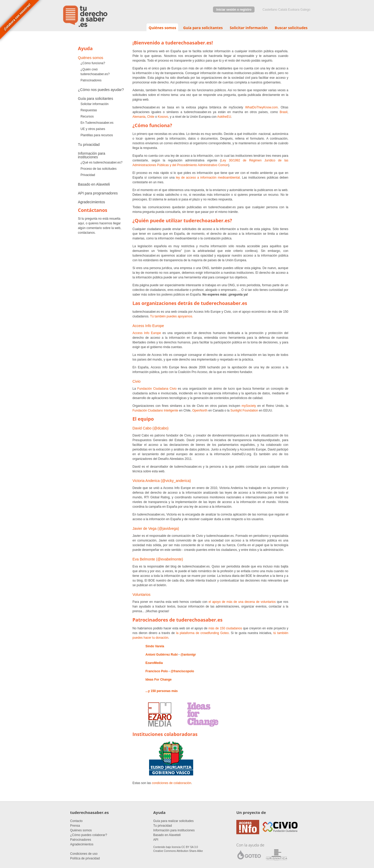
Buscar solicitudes (291, 28)
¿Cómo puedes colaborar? (89, 835)
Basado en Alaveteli (94, 184)
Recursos (87, 116)
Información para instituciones (92, 155)
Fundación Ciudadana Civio (157, 389)
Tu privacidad (89, 145)
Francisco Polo (157, 671)
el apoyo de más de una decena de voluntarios (242, 602)
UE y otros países (93, 129)
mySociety (249, 406)
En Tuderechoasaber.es (97, 123)
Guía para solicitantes (203, 28)
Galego (305, 10)
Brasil (284, 112)
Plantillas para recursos (97, 135)
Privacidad (88, 175)
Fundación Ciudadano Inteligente (155, 410)
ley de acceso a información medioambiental (208, 178)
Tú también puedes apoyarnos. (172, 316)
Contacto (76, 821)
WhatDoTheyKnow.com (261, 107)
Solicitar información (249, 28)
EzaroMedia (154, 663)
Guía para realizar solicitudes (173, 821)
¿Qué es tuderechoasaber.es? (101, 162)
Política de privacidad (85, 858)
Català (283, 10)
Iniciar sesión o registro (234, 10)
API (156, 840)
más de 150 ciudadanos (225, 628)
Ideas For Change (159, 680)
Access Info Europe (147, 333)
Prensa (75, 826)
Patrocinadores (91, 80)
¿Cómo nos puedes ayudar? (101, 90)
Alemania (139, 117)
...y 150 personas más (162, 691)
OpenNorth (200, 410)
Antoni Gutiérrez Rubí (162, 655)
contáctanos (86, 233)
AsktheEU (224, 117)
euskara (294, 10)
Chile (151, 117)
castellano (270, 10)
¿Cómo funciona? (93, 63)
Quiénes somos (162, 28)
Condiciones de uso (84, 854)
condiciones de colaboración (172, 783)
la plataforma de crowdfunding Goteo (202, 633)
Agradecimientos (91, 202)
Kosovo (163, 117)
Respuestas (89, 110)
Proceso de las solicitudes (99, 169)
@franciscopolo (182, 671)
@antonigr (188, 655)
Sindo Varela (155, 646)
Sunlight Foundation (244, 410)
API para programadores (98, 193)
